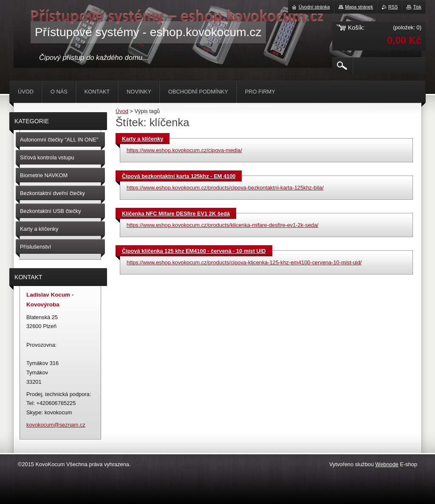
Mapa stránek (359, 7)
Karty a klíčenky (143, 139)
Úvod (122, 111)
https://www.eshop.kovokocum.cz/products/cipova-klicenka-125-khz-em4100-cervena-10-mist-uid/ (244, 262)
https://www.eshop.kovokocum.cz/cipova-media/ (184, 150)
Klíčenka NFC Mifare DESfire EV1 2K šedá (176, 214)
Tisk (417, 7)
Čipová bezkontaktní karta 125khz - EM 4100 (179, 176)
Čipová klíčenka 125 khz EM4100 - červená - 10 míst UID (194, 251)
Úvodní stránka (314, 7)
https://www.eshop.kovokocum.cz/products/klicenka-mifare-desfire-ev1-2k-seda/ (223, 225)
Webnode (387, 464)
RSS (393, 7)
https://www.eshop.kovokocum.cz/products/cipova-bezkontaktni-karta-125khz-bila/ (225, 188)
